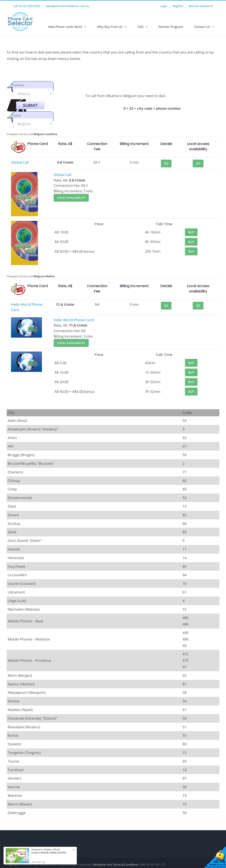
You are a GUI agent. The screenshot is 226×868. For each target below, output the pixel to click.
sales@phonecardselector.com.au (68, 6)
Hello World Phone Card (74, 320)
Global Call (20, 162)
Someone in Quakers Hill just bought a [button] (49, 851)
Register (178, 6)
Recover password (201, 6)
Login (163, 6)
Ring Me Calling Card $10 (53, 853)
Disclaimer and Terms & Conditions (116, 864)
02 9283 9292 (32, 6)
